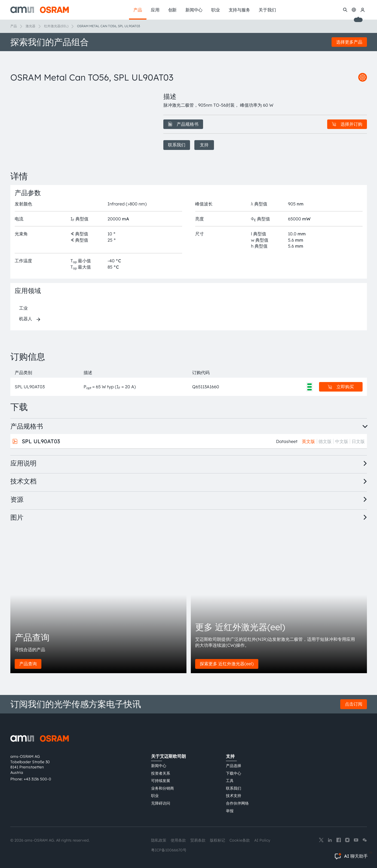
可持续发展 (161, 781)
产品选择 (234, 766)
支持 (204, 145)
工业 (23, 308)
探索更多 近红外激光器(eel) (227, 664)
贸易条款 (198, 840)
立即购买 (341, 387)
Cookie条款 (240, 840)
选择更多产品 (349, 42)
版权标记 (217, 840)
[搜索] (345, 10)
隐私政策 (159, 840)
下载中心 (234, 773)
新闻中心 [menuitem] (194, 10)
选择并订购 (347, 124)
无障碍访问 (161, 803)
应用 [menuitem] (155, 10)
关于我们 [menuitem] (267, 10)
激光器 (30, 26)
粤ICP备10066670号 (169, 850)
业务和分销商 (163, 788)
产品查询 (28, 664)
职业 (155, 796)
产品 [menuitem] (138, 10)
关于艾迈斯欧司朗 (168, 756)
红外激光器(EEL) (56, 26)
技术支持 (234, 796)
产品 (14, 26)
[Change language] (354, 10)
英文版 (308, 441)
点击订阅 (354, 704)
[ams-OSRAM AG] (40, 10)
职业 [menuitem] (216, 10)
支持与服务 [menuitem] (239, 10)
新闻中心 (159, 766)
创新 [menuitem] (173, 10)
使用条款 (178, 840)
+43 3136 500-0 (37, 779)
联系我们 (177, 145)
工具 (230, 781)
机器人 (26, 319)
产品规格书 (183, 124)
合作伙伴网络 (237, 803)
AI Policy (262, 840)
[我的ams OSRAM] (363, 10)
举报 (230, 811)
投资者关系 (161, 773)
